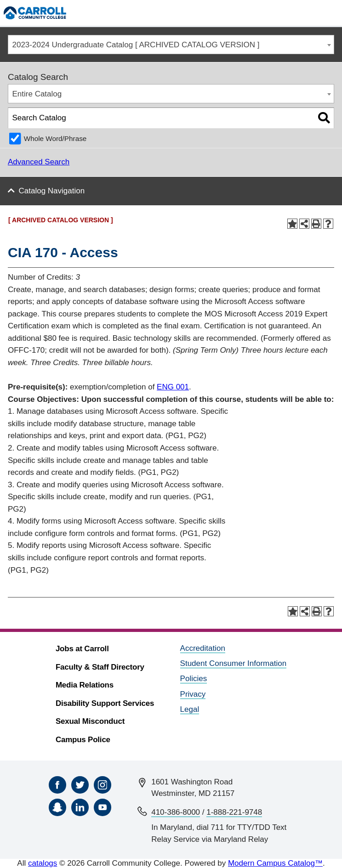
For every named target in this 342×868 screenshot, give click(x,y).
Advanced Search (39, 162)
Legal (190, 709)
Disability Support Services (105, 703)
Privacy (193, 694)
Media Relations (85, 685)
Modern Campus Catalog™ (275, 863)
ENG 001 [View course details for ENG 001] (173, 387)
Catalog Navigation (52, 191)
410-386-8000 (176, 812)
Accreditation (203, 648)
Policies (194, 679)
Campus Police (83, 740)
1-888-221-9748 (234, 812)
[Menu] (331, 13)
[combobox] (171, 45)
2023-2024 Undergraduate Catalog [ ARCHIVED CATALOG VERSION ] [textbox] (136, 45)
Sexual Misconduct (90, 721)
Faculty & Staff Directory (100, 667)
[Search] (311, 13)
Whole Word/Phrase (55, 138)
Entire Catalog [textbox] (37, 94)
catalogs (43, 863)
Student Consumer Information (234, 663)
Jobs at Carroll (82, 649)
